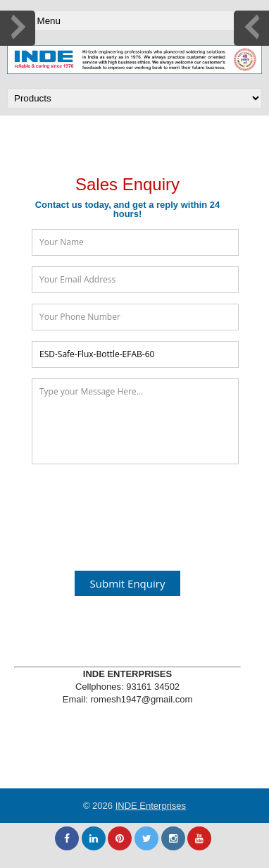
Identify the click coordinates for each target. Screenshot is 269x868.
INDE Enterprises (151, 806)
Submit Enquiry (128, 583)
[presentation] (139, 509)
